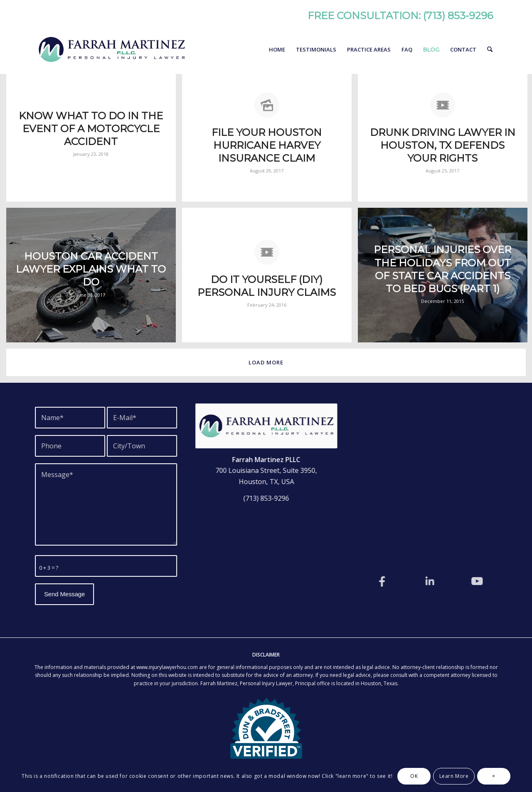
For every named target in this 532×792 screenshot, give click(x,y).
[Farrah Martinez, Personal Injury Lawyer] (112, 49)
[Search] (490, 49)
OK (414, 776)
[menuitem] (277, 49)
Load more (266, 362)
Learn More (454, 776)
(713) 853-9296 (458, 16)
